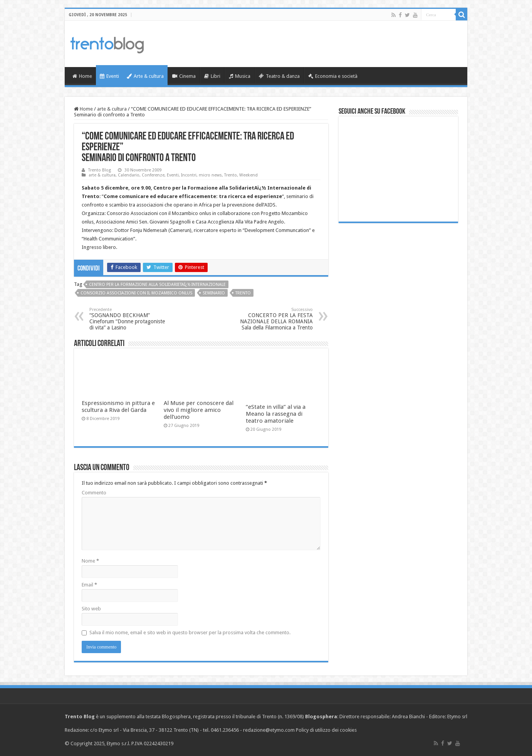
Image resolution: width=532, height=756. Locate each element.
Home (82, 76)
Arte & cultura (145, 76)
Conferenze (153, 175)
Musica (240, 76)
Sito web (91, 609)
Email (89, 585)
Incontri (189, 175)
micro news (210, 175)
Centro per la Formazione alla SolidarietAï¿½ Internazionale (157, 285)
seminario (214, 293)
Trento (231, 175)
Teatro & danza (279, 76)
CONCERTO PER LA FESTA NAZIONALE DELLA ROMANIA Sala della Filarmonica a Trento (273, 319)
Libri (212, 76)
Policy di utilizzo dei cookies (326, 730)
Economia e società (333, 76)
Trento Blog (100, 170)
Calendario (129, 175)
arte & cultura (112, 109)
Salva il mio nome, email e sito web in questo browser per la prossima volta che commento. (190, 633)
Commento (94, 493)
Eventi (109, 76)
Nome (90, 561)
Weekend (248, 175)
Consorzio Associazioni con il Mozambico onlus (136, 293)
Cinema (184, 76)
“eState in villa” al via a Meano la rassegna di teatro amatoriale (276, 414)
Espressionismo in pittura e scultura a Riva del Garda (118, 407)
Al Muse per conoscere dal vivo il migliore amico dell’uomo (199, 410)
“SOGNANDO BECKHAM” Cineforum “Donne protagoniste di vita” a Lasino (129, 319)
